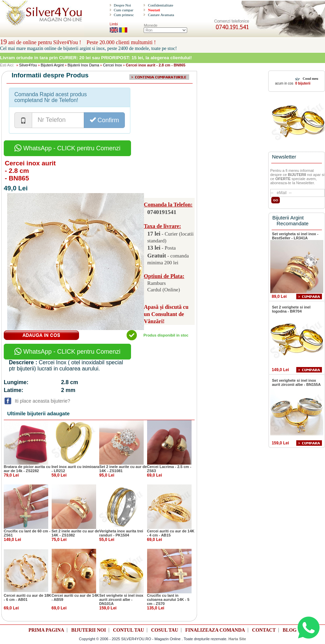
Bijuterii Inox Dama (83, 65)
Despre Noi (122, 5)
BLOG (289, 630)
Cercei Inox (113, 65)
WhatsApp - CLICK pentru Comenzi (67, 148)
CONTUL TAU (128, 630)
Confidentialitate (160, 5)
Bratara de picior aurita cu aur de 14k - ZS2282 (27, 469)
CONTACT (264, 630)
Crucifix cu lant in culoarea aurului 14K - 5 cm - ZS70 (168, 599)
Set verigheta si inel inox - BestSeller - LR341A (295, 236)
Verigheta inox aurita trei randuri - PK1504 (121, 533)
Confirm (104, 120)
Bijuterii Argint (52, 65)
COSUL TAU (165, 630)
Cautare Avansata (161, 15)
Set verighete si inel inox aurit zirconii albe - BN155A (296, 382)
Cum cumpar (123, 10)
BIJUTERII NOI (89, 630)
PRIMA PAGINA (46, 630)
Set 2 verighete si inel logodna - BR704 (291, 309)
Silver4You (28, 65)
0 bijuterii (302, 83)
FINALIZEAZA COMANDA (215, 630)
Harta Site (237, 639)
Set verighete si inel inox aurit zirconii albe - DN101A (121, 599)
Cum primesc (124, 15)
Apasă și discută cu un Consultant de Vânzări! (166, 314)
